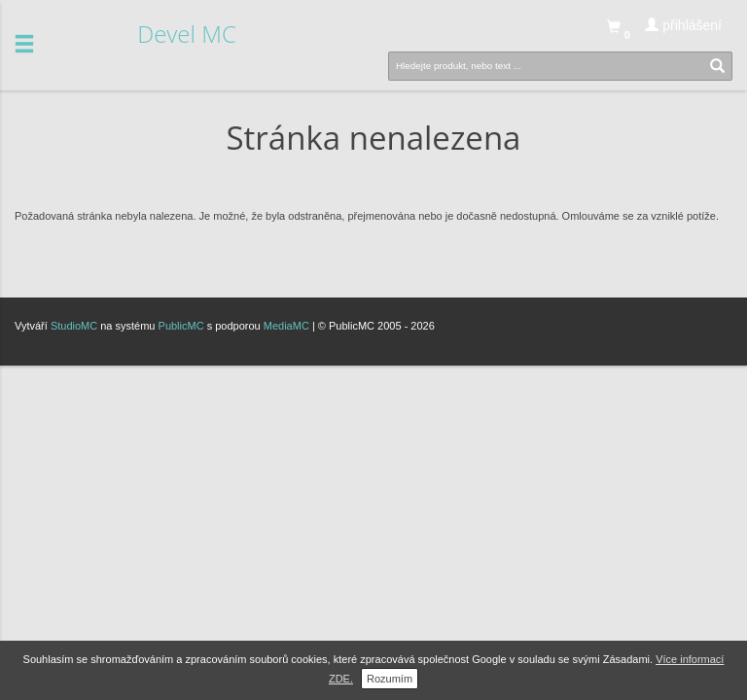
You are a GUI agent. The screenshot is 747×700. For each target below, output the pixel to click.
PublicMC (181, 326)
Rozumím (390, 679)
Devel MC (187, 34)
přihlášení (683, 25)
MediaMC (286, 326)
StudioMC (74, 326)
